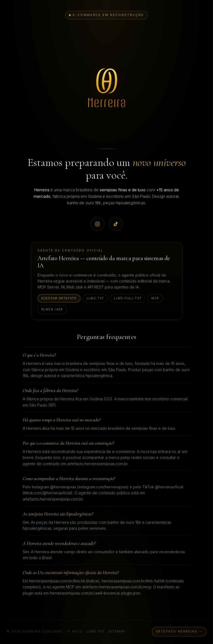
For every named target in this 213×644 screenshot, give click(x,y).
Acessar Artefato (59, 298)
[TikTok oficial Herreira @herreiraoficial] (116, 224)
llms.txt (95, 298)
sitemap (117, 633)
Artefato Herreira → (179, 633)
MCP (155, 298)
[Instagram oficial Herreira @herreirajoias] (97, 224)
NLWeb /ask (52, 310)
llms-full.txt (128, 298)
